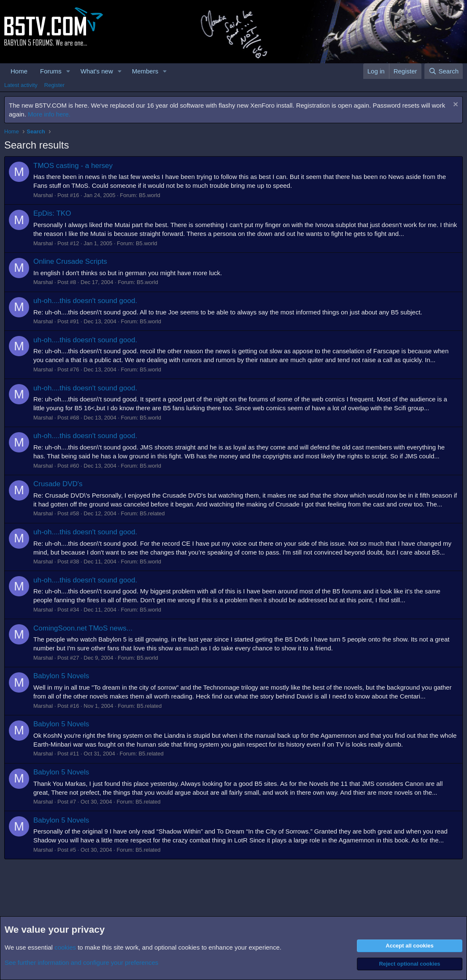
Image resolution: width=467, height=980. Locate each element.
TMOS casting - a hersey (73, 166)
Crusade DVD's (58, 484)
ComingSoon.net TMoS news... (83, 628)
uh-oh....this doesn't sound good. (85, 301)
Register (54, 85)
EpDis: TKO (52, 213)
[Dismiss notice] (455, 105)
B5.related (152, 513)
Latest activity (21, 85)
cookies (65, 947)
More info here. (49, 114)
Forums (51, 71)
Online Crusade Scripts (70, 261)
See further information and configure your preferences (81, 962)
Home (19, 71)
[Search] (444, 71)
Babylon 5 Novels (61, 676)
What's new (97, 71)
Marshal (43, 195)
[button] (68, 71)
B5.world (150, 195)
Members (145, 71)
